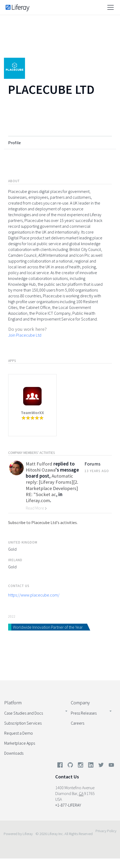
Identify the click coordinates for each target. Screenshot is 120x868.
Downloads (14, 753)
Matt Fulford (39, 464)
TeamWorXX (32, 413)
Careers (77, 723)
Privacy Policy (106, 831)
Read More (36, 508)
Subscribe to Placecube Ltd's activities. (43, 522)
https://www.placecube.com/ (34, 595)
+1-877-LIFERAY (68, 805)
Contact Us (67, 777)
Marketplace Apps (20, 743)
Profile (14, 143)
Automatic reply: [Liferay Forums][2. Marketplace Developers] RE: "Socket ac (52, 485)
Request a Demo (19, 733)
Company (80, 703)
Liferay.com (38, 500)
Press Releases (84, 713)
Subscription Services (23, 723)
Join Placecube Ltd (25, 335)
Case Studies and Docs (24, 713)
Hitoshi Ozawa (41, 470)
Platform (13, 703)
